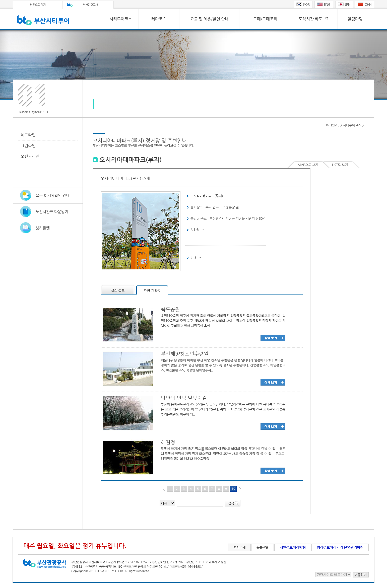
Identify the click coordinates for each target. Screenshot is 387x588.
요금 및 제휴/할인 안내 (209, 19)
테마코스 (159, 19)
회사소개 (239, 547)
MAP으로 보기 (308, 165)
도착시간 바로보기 (314, 19)
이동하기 (361, 575)
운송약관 (263, 547)
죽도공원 (170, 309)
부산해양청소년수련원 (185, 354)
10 (233, 489)
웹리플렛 (43, 228)
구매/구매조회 (265, 19)
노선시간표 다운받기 (52, 212)
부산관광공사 (90, 5)
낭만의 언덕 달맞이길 (184, 398)
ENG (324, 4)
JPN (344, 4)
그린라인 (28, 146)
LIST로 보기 (340, 165)
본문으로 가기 (38, 5)
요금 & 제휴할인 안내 (53, 195)
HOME (334, 125)
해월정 (168, 442)
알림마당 (355, 19)
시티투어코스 (121, 19)
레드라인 (28, 135)
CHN (365, 4)
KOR (303, 4)
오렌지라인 (30, 156)
